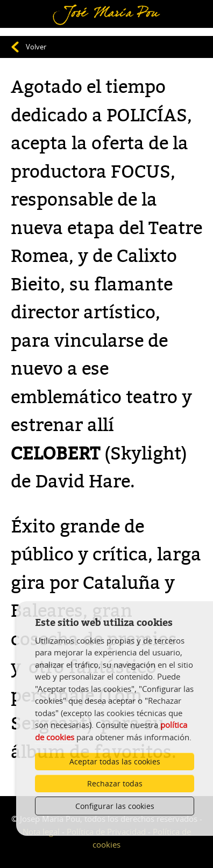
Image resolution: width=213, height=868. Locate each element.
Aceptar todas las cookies (115, 761)
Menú (24, 7)
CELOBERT (55, 454)
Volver (36, 47)
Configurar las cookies (115, 806)
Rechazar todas (115, 783)
